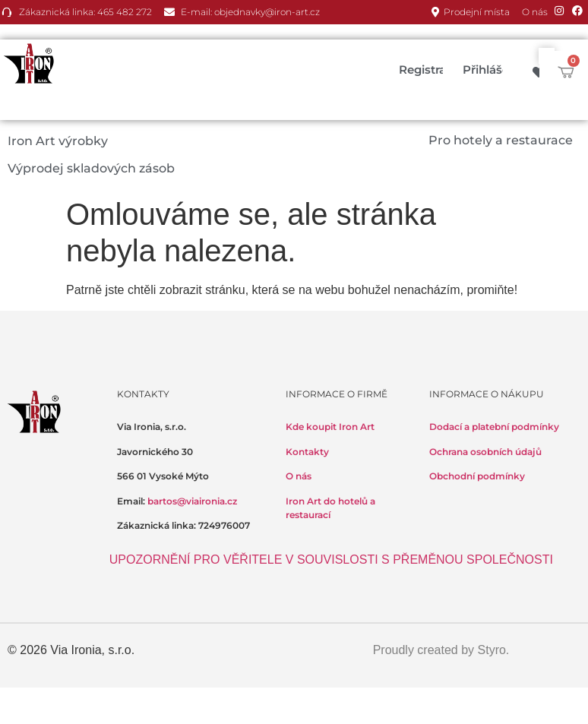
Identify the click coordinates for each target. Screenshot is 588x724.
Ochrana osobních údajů (485, 452)
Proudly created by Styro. (441, 650)
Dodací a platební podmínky (494, 427)
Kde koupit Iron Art (330, 427)
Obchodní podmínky (477, 476)
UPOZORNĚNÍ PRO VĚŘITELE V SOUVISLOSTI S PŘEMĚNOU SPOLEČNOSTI (331, 560)
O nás (299, 476)
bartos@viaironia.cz (192, 501)
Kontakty (307, 452)
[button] (66, 141)
